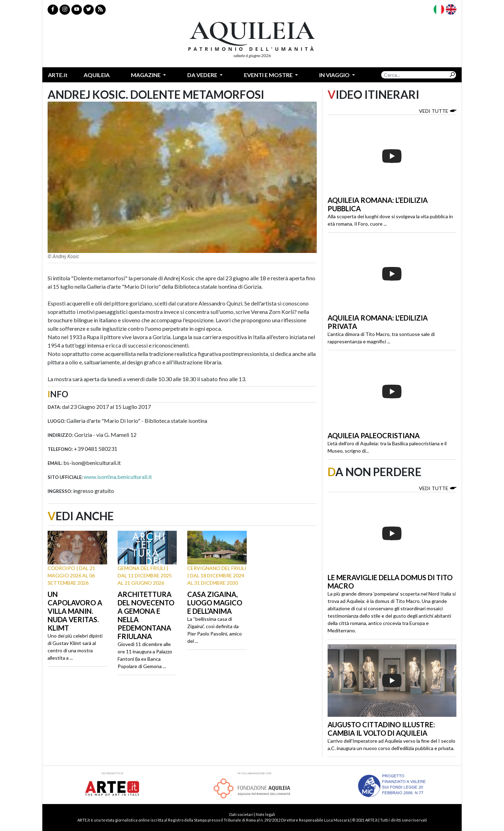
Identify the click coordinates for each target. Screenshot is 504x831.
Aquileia (97, 75)
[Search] (415, 75)
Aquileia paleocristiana (374, 435)
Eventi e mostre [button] (269, 75)
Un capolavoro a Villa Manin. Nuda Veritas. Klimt (75, 611)
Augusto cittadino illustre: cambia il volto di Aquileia (381, 729)
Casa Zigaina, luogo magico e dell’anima (215, 603)
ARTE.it (58, 75)
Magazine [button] (146, 75)
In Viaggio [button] (335, 75)
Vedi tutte (438, 111)
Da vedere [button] (203, 75)
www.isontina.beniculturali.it (118, 477)
